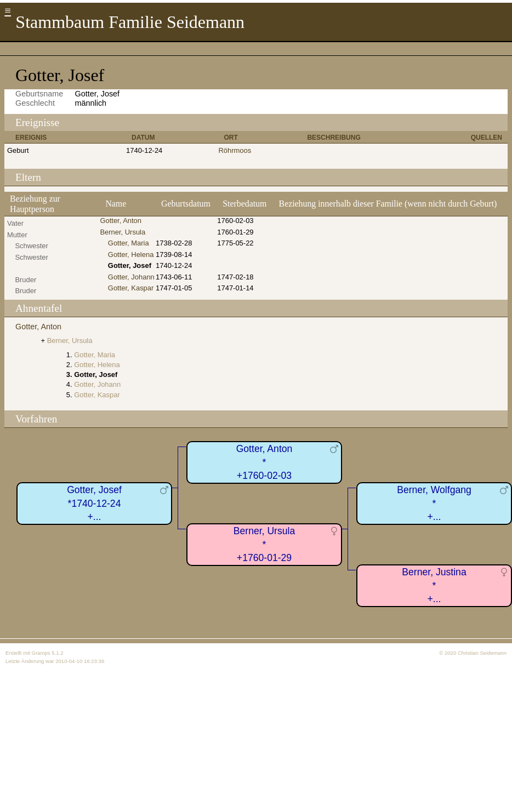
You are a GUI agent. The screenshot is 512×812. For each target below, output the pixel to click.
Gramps (41, 653)
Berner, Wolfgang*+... (434, 503)
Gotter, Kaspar (131, 288)
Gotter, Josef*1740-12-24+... (94, 503)
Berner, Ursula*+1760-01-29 (264, 544)
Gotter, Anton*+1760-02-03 (264, 462)
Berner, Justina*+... (434, 585)
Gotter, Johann (131, 277)
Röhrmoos (235, 150)
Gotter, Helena (131, 255)
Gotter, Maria (129, 243)
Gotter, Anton (121, 221)
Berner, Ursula (123, 232)
